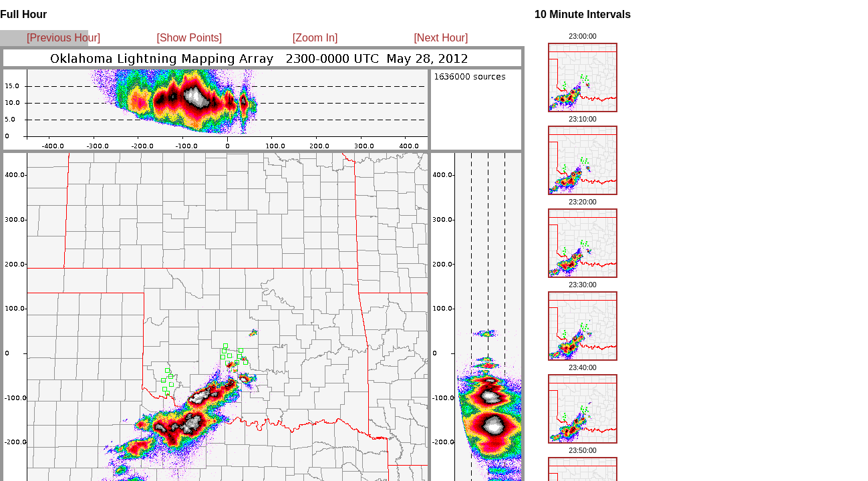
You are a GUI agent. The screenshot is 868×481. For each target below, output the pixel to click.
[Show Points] (189, 38)
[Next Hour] (441, 38)
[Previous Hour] (63, 38)
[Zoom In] (315, 38)
